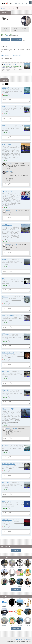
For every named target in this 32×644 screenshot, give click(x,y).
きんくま (12, 577)
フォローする (6, 40)
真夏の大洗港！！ (7, 371)
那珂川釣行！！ (6, 334)
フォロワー (15, 30)
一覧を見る (16, 550)
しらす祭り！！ (7, 225)
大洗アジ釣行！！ (7, 520)
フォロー (5, 30)
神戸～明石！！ (6, 445)
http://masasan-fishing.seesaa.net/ (11, 55)
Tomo (28, 577)
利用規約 (18, 639)
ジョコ (4, 568)
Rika (12, 586)
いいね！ (5, 95)
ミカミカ (20, 586)
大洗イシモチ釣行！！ (9, 409)
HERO (12, 607)
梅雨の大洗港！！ (7, 483)
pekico (28, 607)
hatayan (12, 616)
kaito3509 (12, 568)
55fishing (4, 607)
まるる (20, 616)
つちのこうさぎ (20, 576)
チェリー (4, 577)
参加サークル (25, 30)
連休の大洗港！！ (7, 390)
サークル (12, 639)
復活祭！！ (5, 107)
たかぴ (20, 568)
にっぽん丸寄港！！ (8, 191)
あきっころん (10, 164)
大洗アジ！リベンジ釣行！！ (10, 501)
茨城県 (6, 36)
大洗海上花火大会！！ (8, 353)
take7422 (20, 607)
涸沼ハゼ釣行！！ (7, 260)
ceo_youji (28, 586)
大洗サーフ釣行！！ (7, 278)
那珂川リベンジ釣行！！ (8, 315)
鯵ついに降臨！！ (8, 144)
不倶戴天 (4, 616)
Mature (4, 586)
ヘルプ (23, 639)
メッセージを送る (17, 40)
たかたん (20, 625)
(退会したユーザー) (12, 211)
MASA (8, 171)
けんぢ (28, 568)
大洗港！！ (5, 125)
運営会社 (28, 639)
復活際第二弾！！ (7, 88)
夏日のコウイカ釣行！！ (8, 464)
